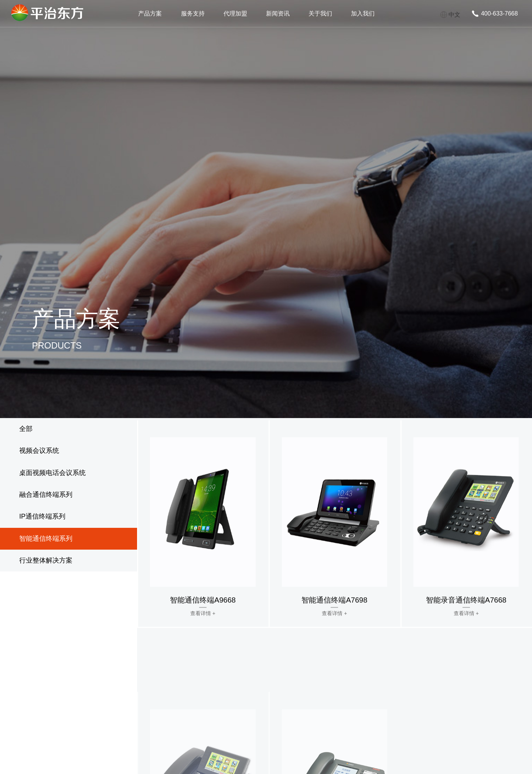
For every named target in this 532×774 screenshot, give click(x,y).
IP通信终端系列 (42, 516)
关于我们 (320, 13)
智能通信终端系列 (46, 539)
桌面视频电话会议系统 (52, 473)
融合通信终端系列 (46, 495)
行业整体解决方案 (46, 560)
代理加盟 (235, 13)
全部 (26, 429)
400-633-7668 (499, 13)
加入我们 (363, 13)
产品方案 (150, 13)
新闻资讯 (278, 13)
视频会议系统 (39, 451)
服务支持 (193, 13)
